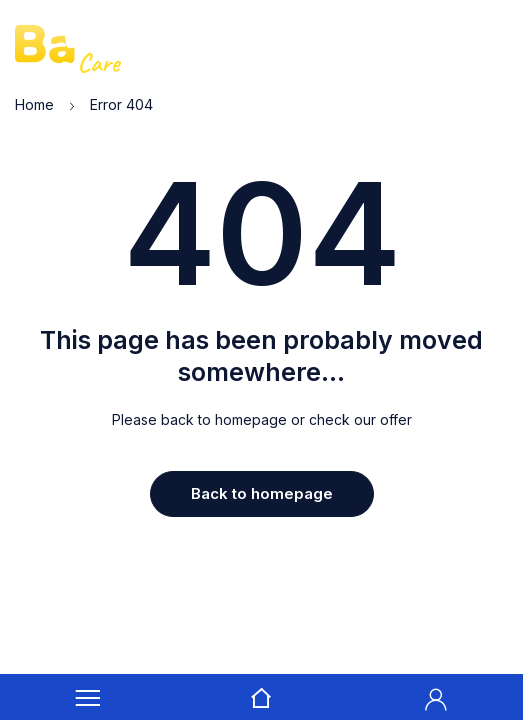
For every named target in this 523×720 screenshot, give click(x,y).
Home (34, 104)
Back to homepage (262, 493)
